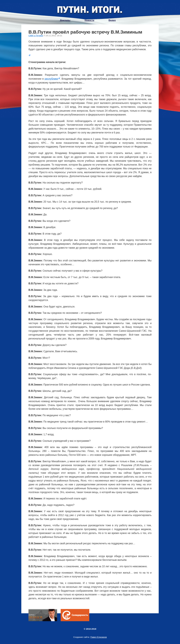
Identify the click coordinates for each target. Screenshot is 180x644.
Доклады (65, 20)
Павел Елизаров (99, 637)
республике (51, 79)
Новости (89, 20)
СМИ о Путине (36, 36)
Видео (112, 20)
